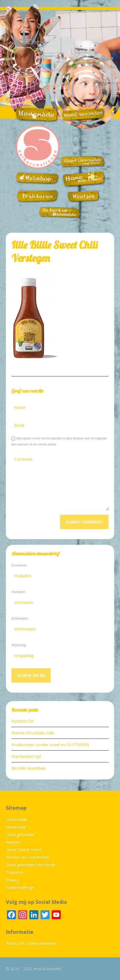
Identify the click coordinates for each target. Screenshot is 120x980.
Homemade (17, 819)
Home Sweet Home (24, 850)
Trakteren (15, 872)
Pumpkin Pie (23, 721)
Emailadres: (19, 565)
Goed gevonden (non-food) (31, 865)
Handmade (16, 827)
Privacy (12, 880)
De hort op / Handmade (28, 857)
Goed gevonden (20, 834)
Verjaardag (19, 645)
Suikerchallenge (20, 887)
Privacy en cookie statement (32, 943)
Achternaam (20, 618)
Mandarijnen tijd (26, 756)
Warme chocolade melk (33, 733)
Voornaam (18, 592)
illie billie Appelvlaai (28, 768)
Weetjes (13, 842)
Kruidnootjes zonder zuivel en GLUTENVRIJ (50, 745)
